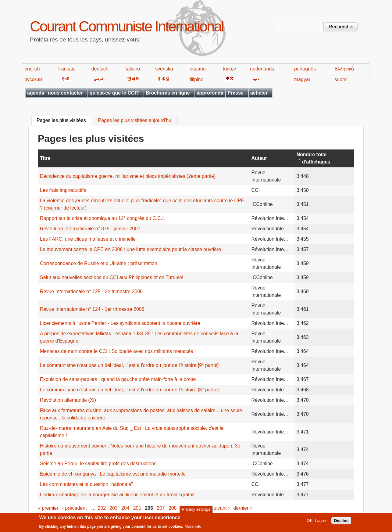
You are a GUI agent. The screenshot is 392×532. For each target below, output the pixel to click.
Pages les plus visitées (64, 120)
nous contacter (65, 93)
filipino (196, 79)
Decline (341, 522)
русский (33, 79)
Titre (45, 158)
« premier (48, 508)
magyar (302, 79)
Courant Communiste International (127, 26)
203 (114, 508)
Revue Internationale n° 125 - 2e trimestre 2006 (91, 291)
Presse (235, 93)
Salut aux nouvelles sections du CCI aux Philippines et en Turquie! (112, 277)
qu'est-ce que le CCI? (114, 93)
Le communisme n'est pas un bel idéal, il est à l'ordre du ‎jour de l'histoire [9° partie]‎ (129, 365)
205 (137, 508)
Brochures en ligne (168, 93)
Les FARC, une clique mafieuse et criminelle (88, 239)
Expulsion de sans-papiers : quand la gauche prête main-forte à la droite (118, 379)
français (67, 69)
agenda (36, 93)
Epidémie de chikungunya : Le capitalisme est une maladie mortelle (113, 474)
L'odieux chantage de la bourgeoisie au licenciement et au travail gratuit (117, 495)
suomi (341, 79)
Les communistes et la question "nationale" (86, 484)
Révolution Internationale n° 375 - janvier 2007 (90, 229)
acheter (259, 93)
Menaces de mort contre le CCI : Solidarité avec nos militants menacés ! (118, 351)
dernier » (243, 508)
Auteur (259, 158)
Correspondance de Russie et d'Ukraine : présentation (99, 263)
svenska (164, 69)
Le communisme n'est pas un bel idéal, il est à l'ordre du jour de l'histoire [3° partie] (129, 390)
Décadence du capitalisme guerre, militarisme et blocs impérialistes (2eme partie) (128, 176)
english (32, 69)
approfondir (210, 93)
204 (125, 508)
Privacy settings (196, 511)
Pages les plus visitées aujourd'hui (135, 121)
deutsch (100, 69)
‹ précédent (75, 508)
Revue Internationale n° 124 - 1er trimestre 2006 (92, 309)
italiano (132, 69)
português (305, 69)
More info (193, 528)
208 (173, 508)
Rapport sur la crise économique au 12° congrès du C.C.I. (102, 218)
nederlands (262, 69)
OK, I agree (317, 522)
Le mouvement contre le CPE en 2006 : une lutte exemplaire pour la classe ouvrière (130, 249)
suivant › (220, 508)
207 (161, 508)
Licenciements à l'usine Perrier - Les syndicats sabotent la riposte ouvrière (120, 323)
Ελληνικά (344, 69)
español (198, 69)
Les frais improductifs (63, 190)
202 (102, 508)
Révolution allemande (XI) (68, 400)
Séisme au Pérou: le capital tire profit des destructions (98, 464)
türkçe (230, 69)
